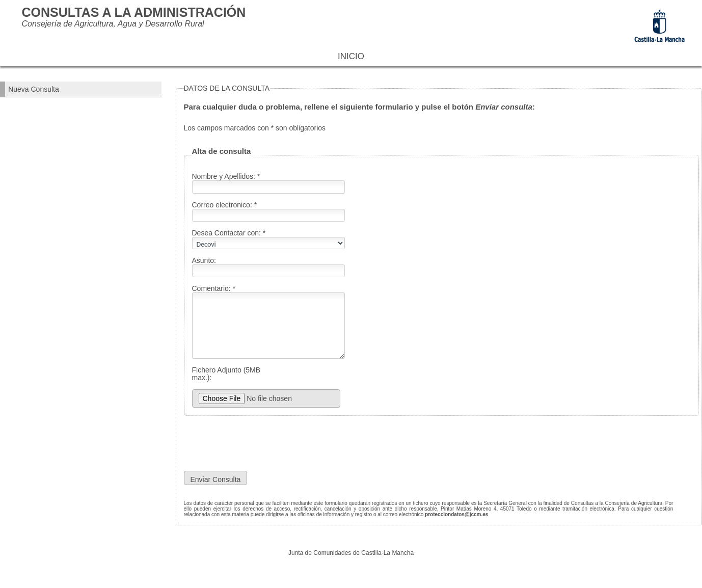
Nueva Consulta (34, 89)
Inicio (351, 56)
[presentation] (307, 443)
